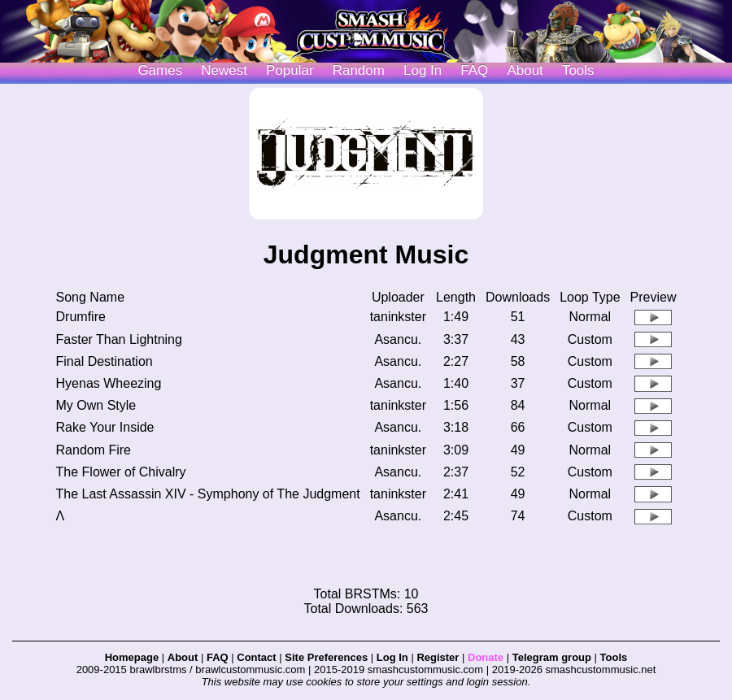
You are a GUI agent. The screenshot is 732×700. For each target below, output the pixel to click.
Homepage (132, 657)
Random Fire (94, 450)
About (525, 70)
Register (438, 657)
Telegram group (552, 657)
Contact (256, 657)
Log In (392, 657)
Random (359, 70)
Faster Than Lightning (119, 339)
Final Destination (105, 361)
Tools (578, 70)
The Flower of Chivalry (121, 472)
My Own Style (96, 405)
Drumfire (81, 317)
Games (160, 70)
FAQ (474, 70)
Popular (290, 70)
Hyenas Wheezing (109, 383)
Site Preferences (326, 657)
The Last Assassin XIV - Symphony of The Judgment (208, 494)
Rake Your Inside (105, 427)
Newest (224, 70)
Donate (486, 657)
